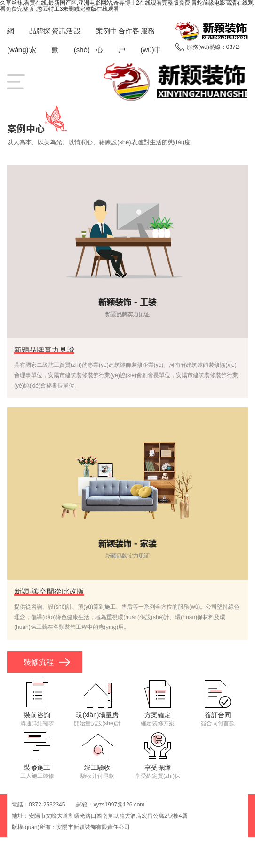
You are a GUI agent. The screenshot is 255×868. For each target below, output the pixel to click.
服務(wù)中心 (151, 50)
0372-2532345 (47, 805)
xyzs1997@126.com (119, 805)
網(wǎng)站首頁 (18, 50)
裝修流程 (39, 662)
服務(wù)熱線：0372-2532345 (214, 48)
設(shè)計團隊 (84, 50)
